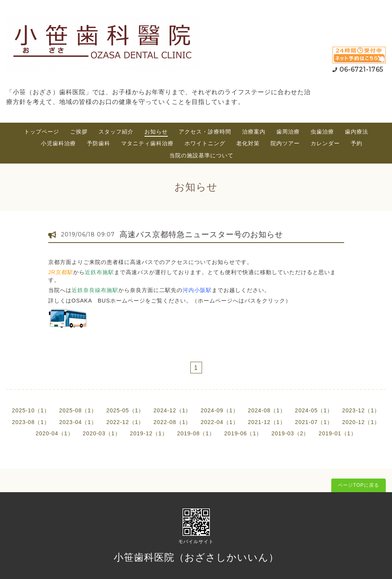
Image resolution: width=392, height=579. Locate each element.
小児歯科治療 (58, 143)
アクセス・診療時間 (205, 132)
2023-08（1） (31, 422)
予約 (357, 143)
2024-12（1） (172, 410)
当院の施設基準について (201, 155)
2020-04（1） (54, 433)
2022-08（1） (172, 422)
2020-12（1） (361, 422)
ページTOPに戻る (358, 485)
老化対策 (248, 143)
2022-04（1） (220, 422)
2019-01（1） (337, 433)
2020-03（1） (102, 433)
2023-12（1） (361, 410)
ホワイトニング (205, 143)
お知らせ (156, 132)
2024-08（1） (267, 410)
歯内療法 (357, 132)
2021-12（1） (267, 422)
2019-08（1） (196, 433)
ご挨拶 (79, 132)
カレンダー (325, 143)
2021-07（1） (314, 422)
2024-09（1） (220, 410)
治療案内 (254, 132)
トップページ (42, 132)
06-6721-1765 (361, 70)
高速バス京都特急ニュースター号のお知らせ (201, 234)
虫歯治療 (322, 132)
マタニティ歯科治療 (147, 143)
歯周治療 (288, 132)
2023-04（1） (78, 422)
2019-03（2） (290, 433)
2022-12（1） (125, 422)
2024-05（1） (314, 410)
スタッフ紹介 (116, 132)
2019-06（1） (243, 433)
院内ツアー (285, 143)
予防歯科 (98, 143)
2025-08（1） (78, 410)
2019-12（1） (149, 433)
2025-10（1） (31, 410)
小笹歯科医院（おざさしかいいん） (196, 557)
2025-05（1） (125, 410)
